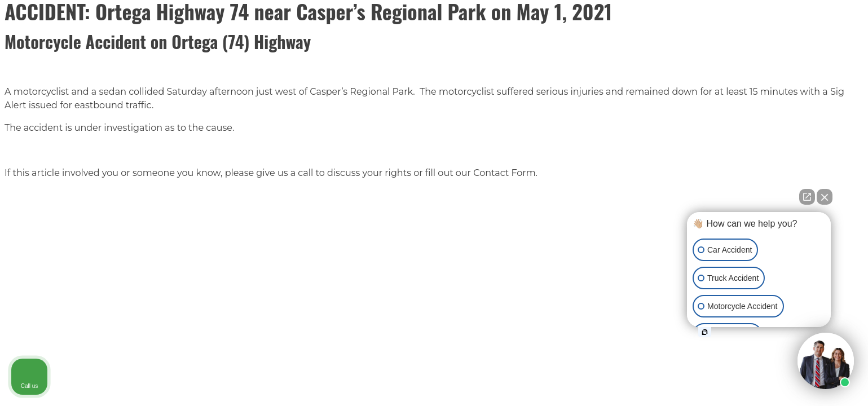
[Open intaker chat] (705, 332)
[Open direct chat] (807, 197)
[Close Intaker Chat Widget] (825, 197)
